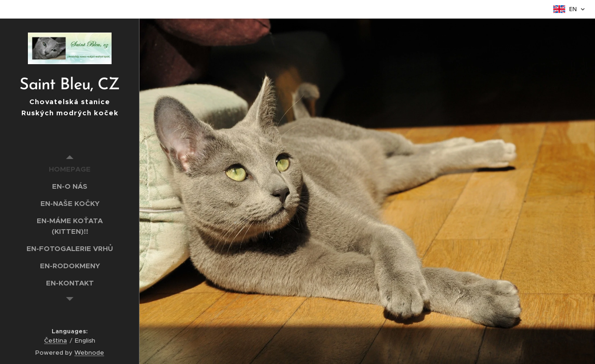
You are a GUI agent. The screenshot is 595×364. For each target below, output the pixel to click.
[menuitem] (70, 169)
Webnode (89, 353)
